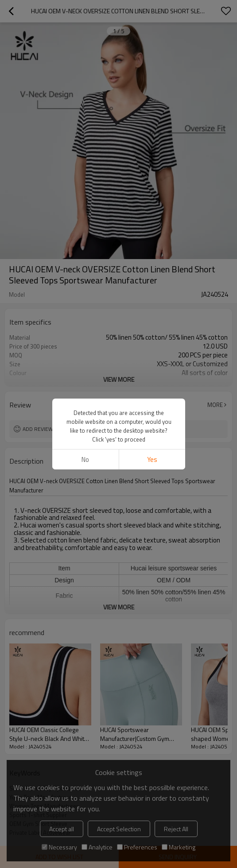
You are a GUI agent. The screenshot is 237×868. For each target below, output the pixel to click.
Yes (152, 187)
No (85, 187)
